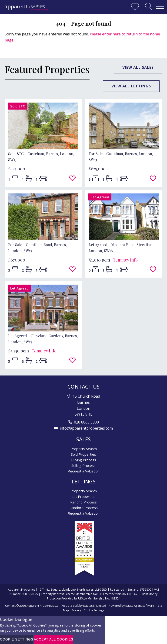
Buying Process (84, 460)
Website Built (70, 606)
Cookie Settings (94, 610)
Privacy (76, 610)
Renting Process (83, 502)
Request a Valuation (84, 471)
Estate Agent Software (140, 606)
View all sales (138, 67)
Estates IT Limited (95, 606)
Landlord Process (84, 508)
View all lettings (131, 86)
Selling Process (83, 465)
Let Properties (83, 496)
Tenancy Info (125, 260)
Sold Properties (83, 454)
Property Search (84, 449)
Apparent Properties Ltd (43, 606)
